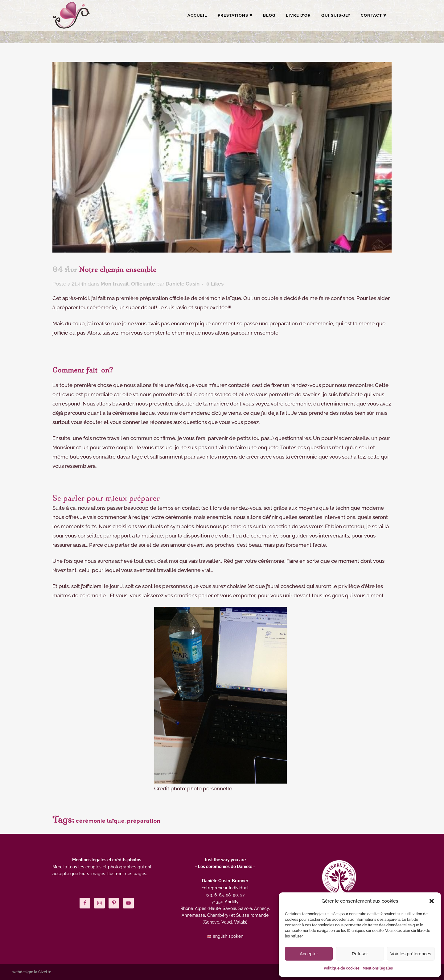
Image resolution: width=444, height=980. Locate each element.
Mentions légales (378, 968)
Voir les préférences (411, 954)
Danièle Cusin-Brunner (225, 881)
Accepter (309, 954)
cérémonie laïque (100, 821)
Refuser (360, 954)
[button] (432, 901)
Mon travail (115, 284)
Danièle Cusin (183, 284)
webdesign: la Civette (32, 972)
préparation (144, 821)
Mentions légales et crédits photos (107, 860)
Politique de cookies (342, 968)
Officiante (143, 284)
